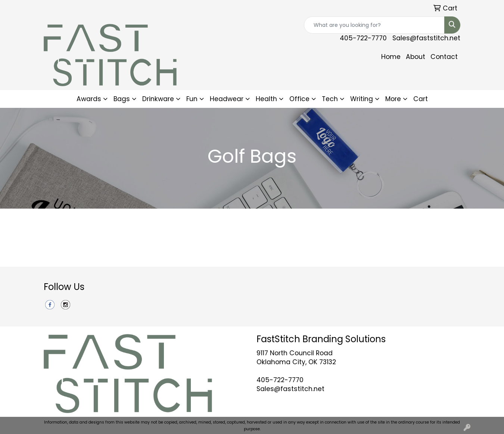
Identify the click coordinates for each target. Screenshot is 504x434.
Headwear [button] (227, 99)
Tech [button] (330, 99)
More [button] (393, 99)
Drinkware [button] (158, 99)
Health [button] (266, 99)
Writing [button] (362, 99)
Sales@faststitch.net (426, 38)
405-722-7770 (363, 38)
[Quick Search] (374, 25)
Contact (444, 57)
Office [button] (299, 99)
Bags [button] (122, 99)
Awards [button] (89, 99)
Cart (421, 99)
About (416, 57)
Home (391, 57)
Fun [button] (192, 99)
